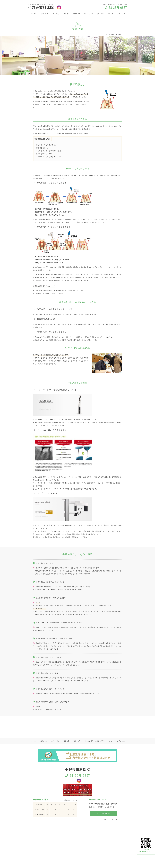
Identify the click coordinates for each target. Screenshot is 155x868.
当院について (45, 14)
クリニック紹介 (88, 14)
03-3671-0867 (116, 7)
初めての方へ (77, 14)
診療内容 (67, 14)
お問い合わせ (121, 14)
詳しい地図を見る (104, 813)
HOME (34, 14)
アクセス (111, 14)
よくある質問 (99, 14)
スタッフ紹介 (56, 14)
